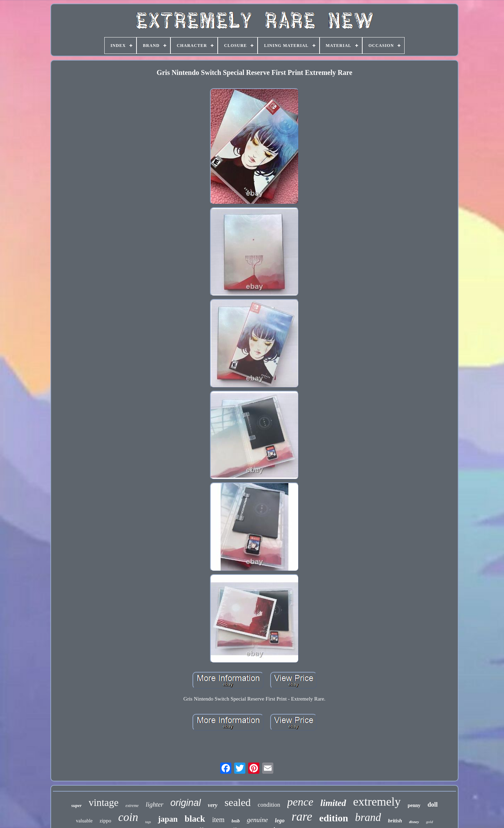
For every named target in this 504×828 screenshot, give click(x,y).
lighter (155, 804)
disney (414, 822)
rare (302, 817)
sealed (237, 802)
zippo (106, 821)
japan (168, 819)
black (195, 819)
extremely (377, 802)
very (213, 805)
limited (333, 803)
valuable (84, 821)
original (186, 803)
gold (429, 822)
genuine (257, 820)
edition (334, 818)
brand (368, 817)
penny (414, 805)
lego (280, 820)
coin (128, 817)
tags (148, 822)
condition (269, 805)
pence (300, 802)
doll (432, 805)
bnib (236, 821)
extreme (132, 806)
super (77, 805)
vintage (103, 802)
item (218, 820)
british (395, 821)
